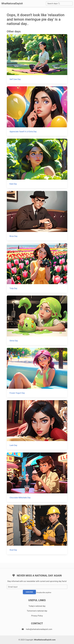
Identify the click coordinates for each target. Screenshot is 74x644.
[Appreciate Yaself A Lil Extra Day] (37, 111)
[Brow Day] (37, 216)
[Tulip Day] (37, 268)
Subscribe (29, 592)
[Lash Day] (37, 425)
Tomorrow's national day (37, 611)
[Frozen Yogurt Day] (37, 373)
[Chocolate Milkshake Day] (37, 477)
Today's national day (37, 606)
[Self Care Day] (37, 59)
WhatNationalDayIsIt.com (45, 640)
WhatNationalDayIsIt (12, 3)
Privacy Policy (37, 616)
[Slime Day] (37, 320)
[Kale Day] (37, 163)
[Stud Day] (37, 530)
